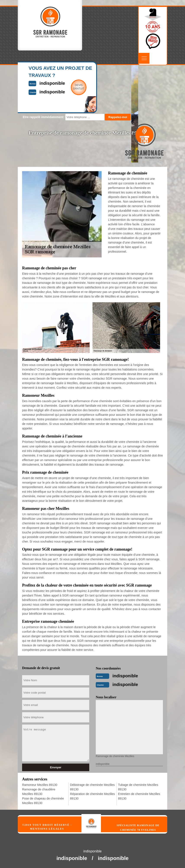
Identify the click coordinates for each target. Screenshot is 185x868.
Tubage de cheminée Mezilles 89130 (138, 787)
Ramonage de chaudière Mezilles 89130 (39, 792)
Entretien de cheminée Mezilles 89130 (139, 796)
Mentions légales (47, 829)
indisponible (125, 676)
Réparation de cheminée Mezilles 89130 (92, 796)
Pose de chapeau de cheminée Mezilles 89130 (43, 801)
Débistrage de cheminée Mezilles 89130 (92, 787)
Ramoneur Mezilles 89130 (40, 785)
